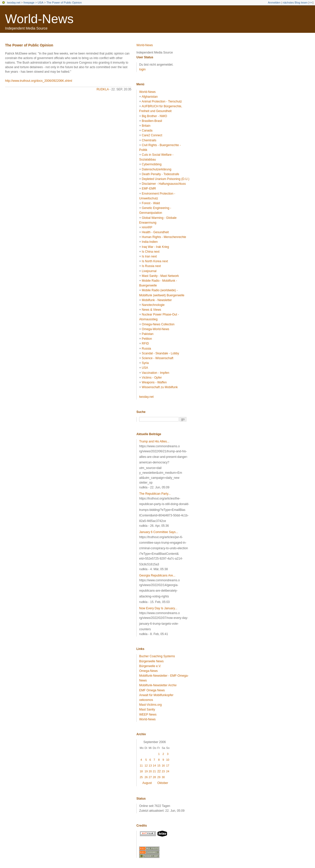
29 (159, 777)
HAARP (147, 227)
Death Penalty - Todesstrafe (160, 174)
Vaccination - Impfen (155, 373)
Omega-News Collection (158, 324)
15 (159, 766)
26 (146, 777)
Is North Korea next (155, 261)
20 (150, 771)
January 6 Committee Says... (159, 532)
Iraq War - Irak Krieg (155, 247)
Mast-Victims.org (150, 705)
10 (168, 760)
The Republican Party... (155, 494)
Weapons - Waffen (154, 382)
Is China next (151, 252)
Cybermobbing (152, 164)
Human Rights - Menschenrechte (164, 237)
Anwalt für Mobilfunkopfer (156, 695)
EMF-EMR (149, 189)
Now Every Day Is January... (158, 608)
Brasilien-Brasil (152, 121)
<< (311, 3)
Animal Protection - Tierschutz (162, 101)
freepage (29, 3)
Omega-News (148, 671)
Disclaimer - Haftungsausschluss (164, 184)
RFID (145, 344)
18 (141, 771)
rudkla (103, 89)
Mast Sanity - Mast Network (160, 276)
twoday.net (14, 3)
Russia (146, 349)
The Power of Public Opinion (64, 3)
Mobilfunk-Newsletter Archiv (158, 685)
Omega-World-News (155, 329)
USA (41, 3)
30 (163, 777)
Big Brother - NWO (154, 116)
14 (154, 766)
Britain (146, 126)
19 (146, 771)
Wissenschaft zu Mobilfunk (160, 387)
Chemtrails (149, 140)
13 (150, 766)
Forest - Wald (151, 203)
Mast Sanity (147, 709)
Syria (145, 363)
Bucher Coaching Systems (157, 656)
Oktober (163, 783)
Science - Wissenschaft (157, 358)
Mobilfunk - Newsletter (157, 300)
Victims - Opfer (152, 378)
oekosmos (146, 700)
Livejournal (149, 271)
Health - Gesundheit (155, 232)
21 (154, 771)
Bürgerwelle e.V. (150, 666)
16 (163, 766)
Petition (147, 339)
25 (141, 777)
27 (150, 777)
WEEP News (148, 715)
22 (159, 771)
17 (168, 766)
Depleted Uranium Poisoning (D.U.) (165, 179)
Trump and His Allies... (154, 441)
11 (141, 766)
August (147, 783)
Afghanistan (150, 97)
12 (146, 766)
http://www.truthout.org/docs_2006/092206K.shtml (39, 81)
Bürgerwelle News (151, 661)
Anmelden (274, 3)
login (142, 69)
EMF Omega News (152, 690)
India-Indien (150, 242)
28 (154, 777)
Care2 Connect (152, 135)
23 (163, 771)
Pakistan (148, 334)
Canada (147, 130)
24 (168, 771)
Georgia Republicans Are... (157, 575)
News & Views (151, 310)
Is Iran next (149, 256)
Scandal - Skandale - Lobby (160, 353)
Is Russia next (151, 266)
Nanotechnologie (153, 305)
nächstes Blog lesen (295, 3)
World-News (39, 19)
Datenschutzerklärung (156, 169)
